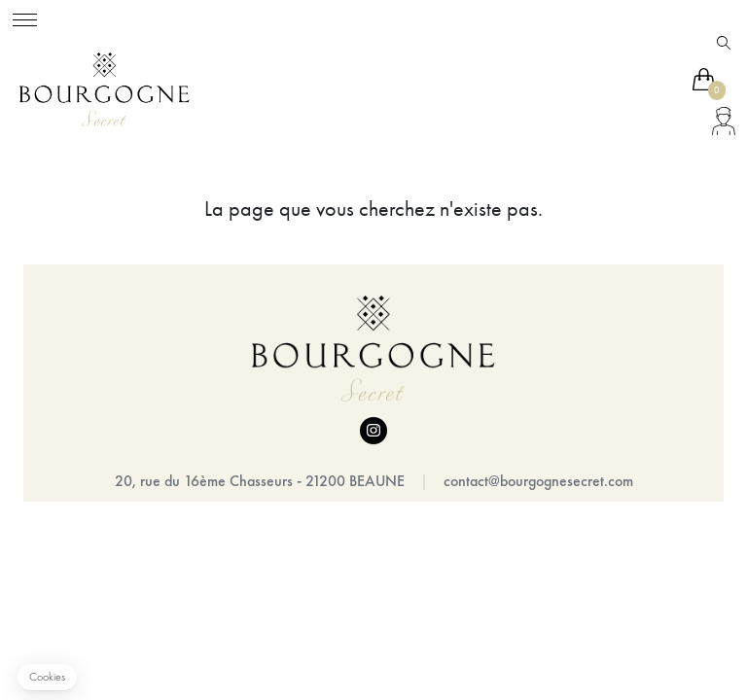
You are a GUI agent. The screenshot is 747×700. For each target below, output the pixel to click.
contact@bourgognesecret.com (538, 481)
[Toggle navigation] (25, 17)
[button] (47, 677)
